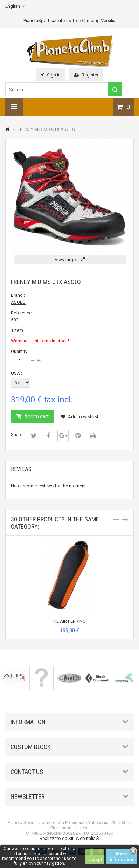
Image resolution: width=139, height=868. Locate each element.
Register (86, 75)
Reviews (21, 469)
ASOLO (18, 302)
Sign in (51, 75)
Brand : (18, 295)
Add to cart (36, 416)
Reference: (22, 313)
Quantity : (20, 351)
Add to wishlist (80, 417)
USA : (16, 373)
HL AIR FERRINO (69, 621)
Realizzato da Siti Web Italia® (69, 838)
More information (121, 857)
